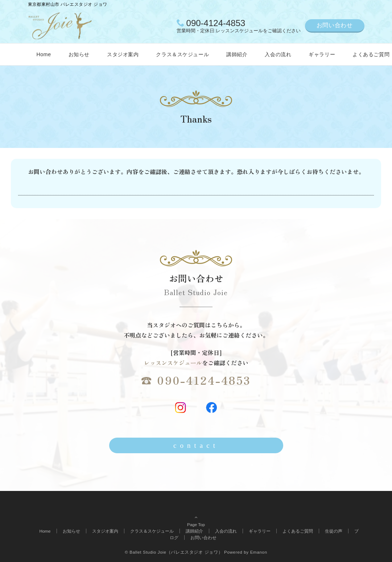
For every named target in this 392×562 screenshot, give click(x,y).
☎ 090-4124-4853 (196, 380)
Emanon (259, 552)
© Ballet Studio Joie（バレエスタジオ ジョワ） (174, 552)
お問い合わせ (335, 25)
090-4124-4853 (216, 23)
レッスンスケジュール (173, 363)
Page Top (196, 517)
